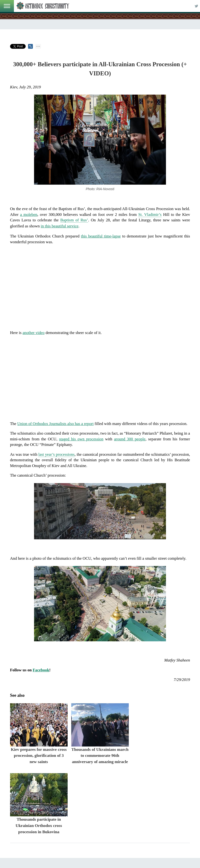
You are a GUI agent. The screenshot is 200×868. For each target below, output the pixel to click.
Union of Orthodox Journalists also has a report (55, 424)
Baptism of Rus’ (74, 220)
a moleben (29, 215)
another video (34, 333)
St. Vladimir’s (150, 215)
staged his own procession (81, 439)
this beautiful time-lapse (101, 236)
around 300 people (130, 439)
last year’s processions (56, 454)
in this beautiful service (60, 226)
